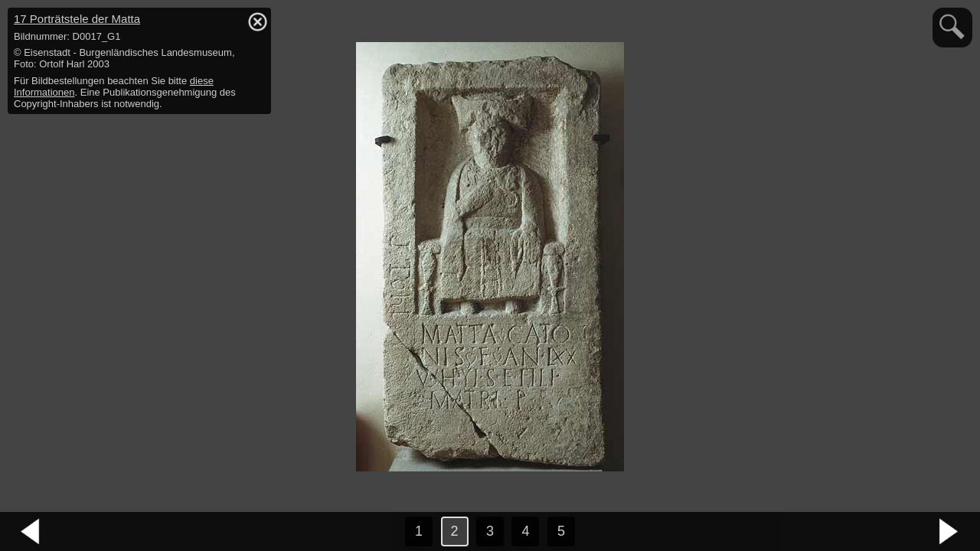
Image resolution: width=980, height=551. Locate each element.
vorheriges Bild (31, 532)
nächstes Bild (949, 532)
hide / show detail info (257, 21)
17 (77, 19)
